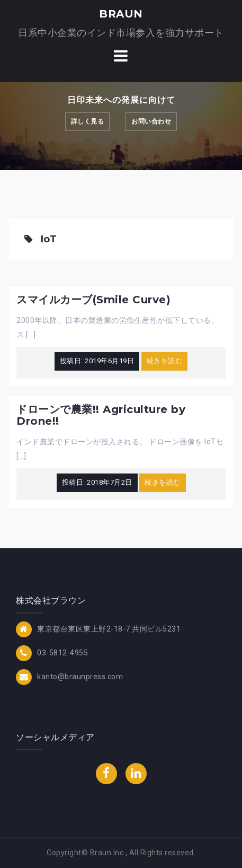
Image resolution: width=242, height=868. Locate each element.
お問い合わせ (151, 121)
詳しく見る (88, 121)
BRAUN (121, 14)
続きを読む (165, 361)
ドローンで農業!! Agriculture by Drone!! (101, 415)
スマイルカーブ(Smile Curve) (93, 300)
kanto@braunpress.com (80, 676)
